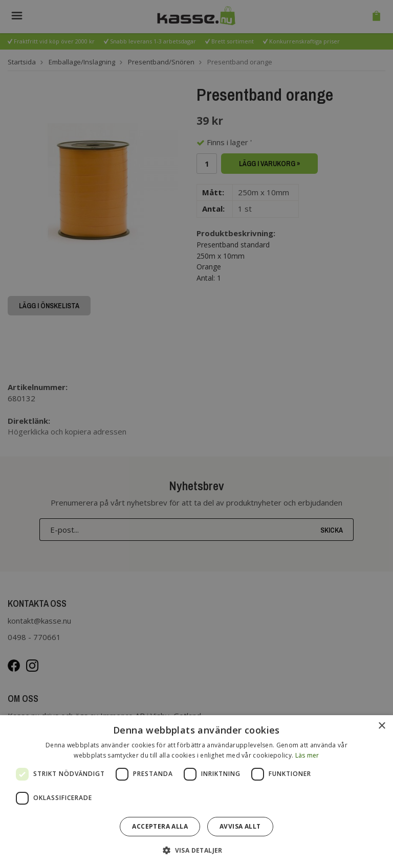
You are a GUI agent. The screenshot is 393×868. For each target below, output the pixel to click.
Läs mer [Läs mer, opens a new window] (307, 755)
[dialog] (196, 792)
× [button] (381, 726)
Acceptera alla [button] (160, 826)
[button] (196, 850)
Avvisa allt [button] (240, 826)
